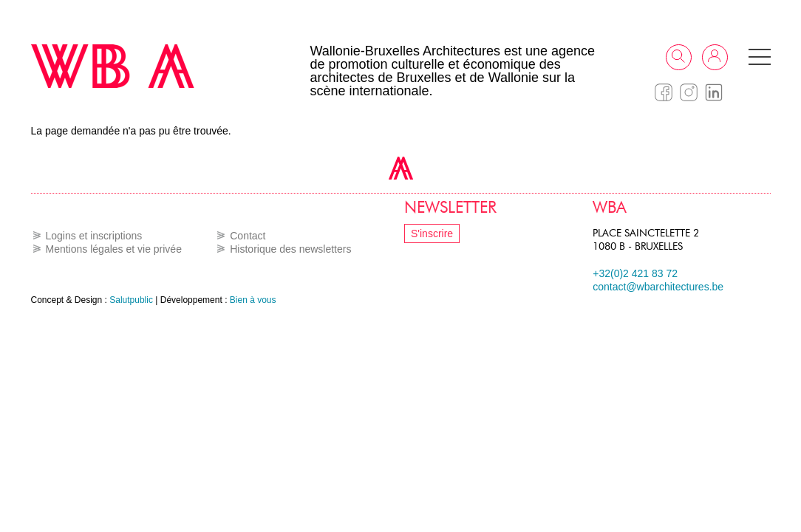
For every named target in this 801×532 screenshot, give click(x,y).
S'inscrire (432, 233)
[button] (760, 57)
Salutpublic (131, 300)
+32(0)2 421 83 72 (635, 273)
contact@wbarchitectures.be (658, 287)
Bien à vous (253, 300)
